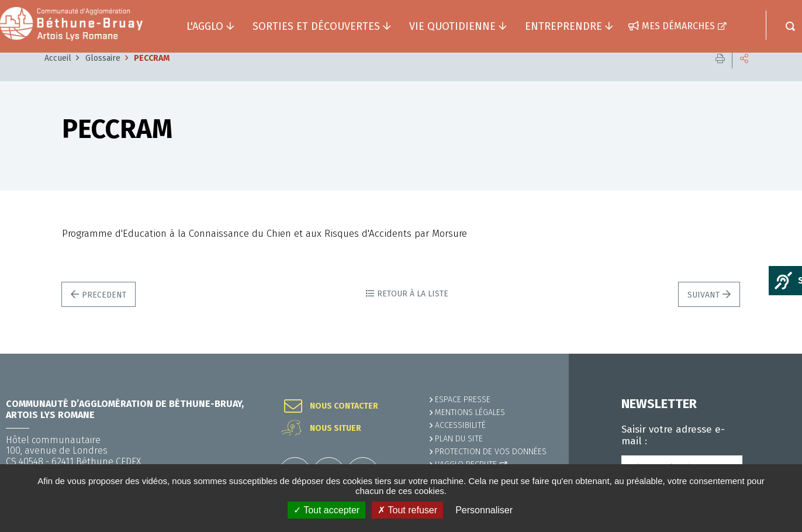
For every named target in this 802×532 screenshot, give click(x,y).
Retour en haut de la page (767, 354)
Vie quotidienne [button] (452, 26)
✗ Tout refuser (407, 510)
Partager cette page (744, 76)
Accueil (58, 76)
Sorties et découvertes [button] (316, 26)
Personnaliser (484, 510)
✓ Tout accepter (326, 510)
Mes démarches (678, 26)
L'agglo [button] (205, 26)
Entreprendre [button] (564, 26)
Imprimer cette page (720, 76)
